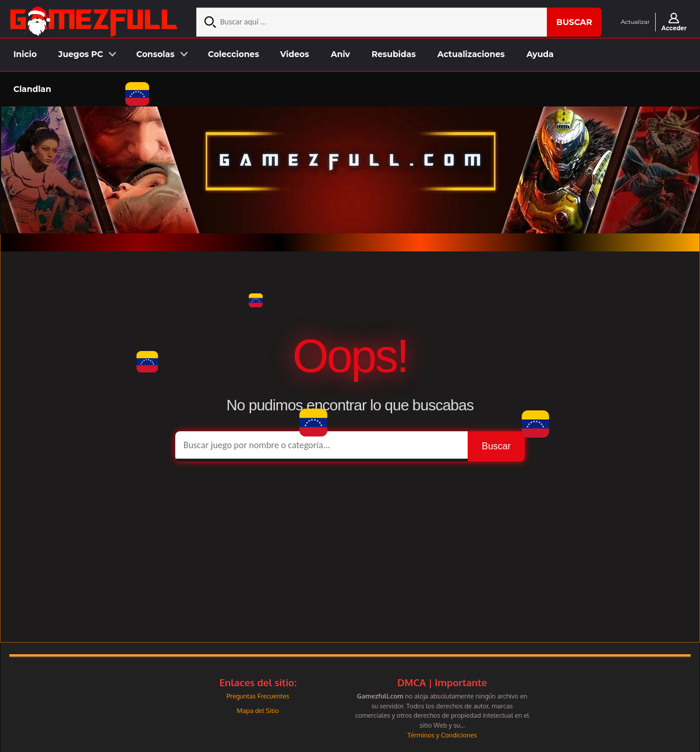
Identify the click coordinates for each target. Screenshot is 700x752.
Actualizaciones (471, 54)
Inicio (25, 54)
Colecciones (234, 54)
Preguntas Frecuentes (258, 696)
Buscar (574, 22)
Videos (295, 54)
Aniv (340, 54)
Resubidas (394, 54)
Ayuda (540, 54)
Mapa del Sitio (258, 710)
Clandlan (32, 89)
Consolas (155, 54)
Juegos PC (81, 54)
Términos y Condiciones (442, 735)
